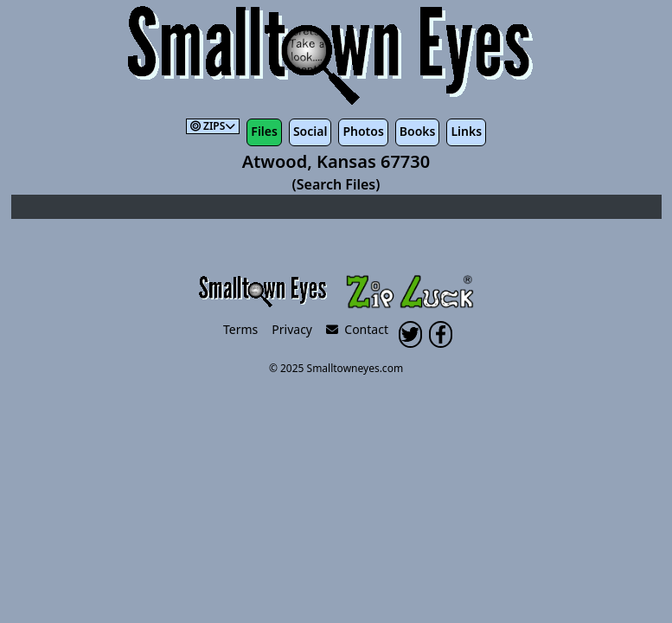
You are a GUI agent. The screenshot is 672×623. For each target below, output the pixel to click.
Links (466, 131)
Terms (240, 329)
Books (418, 131)
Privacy (292, 329)
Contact (357, 329)
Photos (363, 131)
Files (264, 131)
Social (310, 131)
